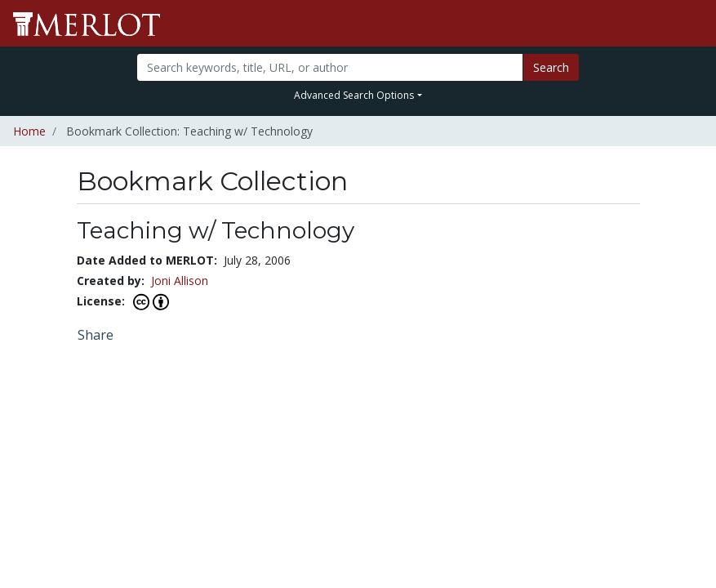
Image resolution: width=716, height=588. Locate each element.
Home (29, 131)
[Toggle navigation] (693, 24)
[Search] (330, 67)
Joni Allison (180, 281)
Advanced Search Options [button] (354, 95)
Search (551, 67)
